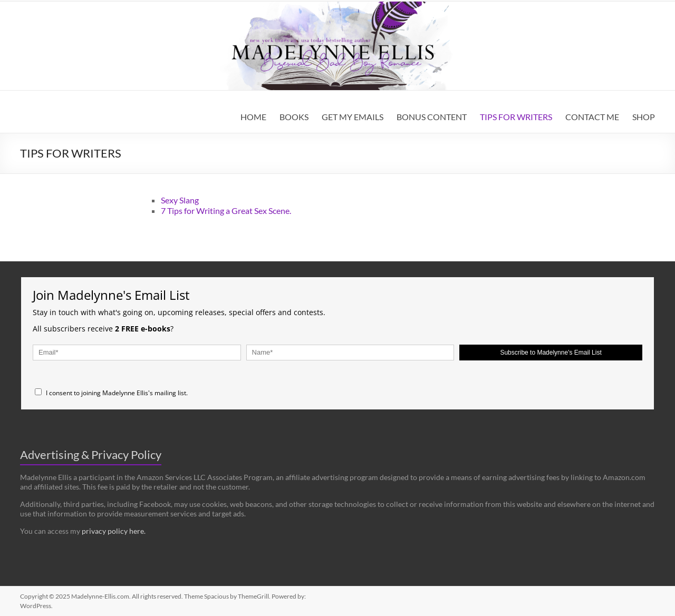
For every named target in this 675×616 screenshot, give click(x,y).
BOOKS (294, 117)
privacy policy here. (114, 531)
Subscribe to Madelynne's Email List (551, 353)
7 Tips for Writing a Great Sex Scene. (226, 211)
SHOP (644, 117)
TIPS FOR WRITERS (516, 117)
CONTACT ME (592, 117)
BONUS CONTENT (432, 117)
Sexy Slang (180, 200)
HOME (253, 117)
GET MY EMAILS (353, 117)
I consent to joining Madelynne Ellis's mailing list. (111, 393)
